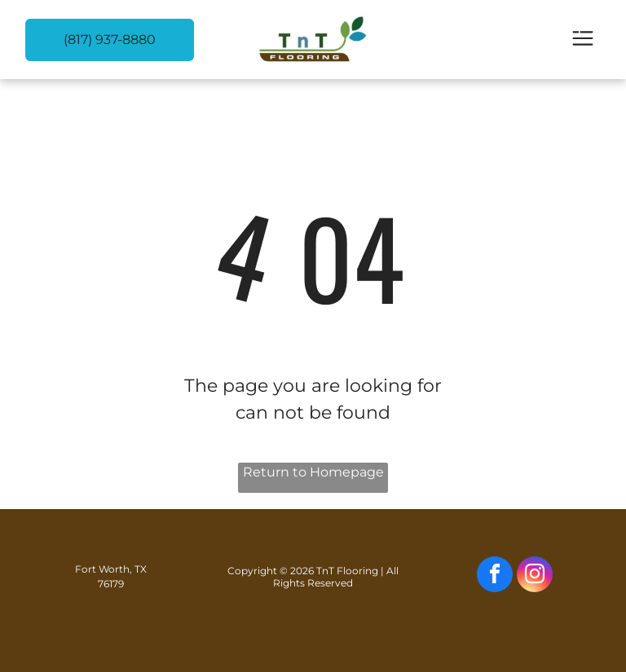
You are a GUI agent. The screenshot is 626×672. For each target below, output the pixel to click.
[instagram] (535, 576)
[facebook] (495, 576)
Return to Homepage (313, 472)
